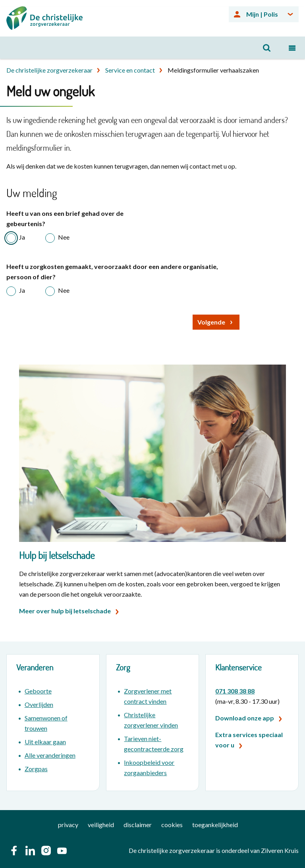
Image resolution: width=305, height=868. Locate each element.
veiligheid (101, 825)
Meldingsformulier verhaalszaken (213, 70)
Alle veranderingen (50, 755)
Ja (22, 237)
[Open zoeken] (267, 48)
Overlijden (39, 704)
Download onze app (245, 718)
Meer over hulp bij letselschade (65, 611)
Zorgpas (36, 769)
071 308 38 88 (235, 691)
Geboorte (38, 691)
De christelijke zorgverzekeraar (49, 70)
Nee (64, 237)
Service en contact (130, 70)
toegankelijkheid (215, 825)
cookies (172, 825)
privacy (68, 825)
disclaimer (138, 825)
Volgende (211, 322)
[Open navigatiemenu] (292, 48)
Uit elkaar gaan (45, 742)
